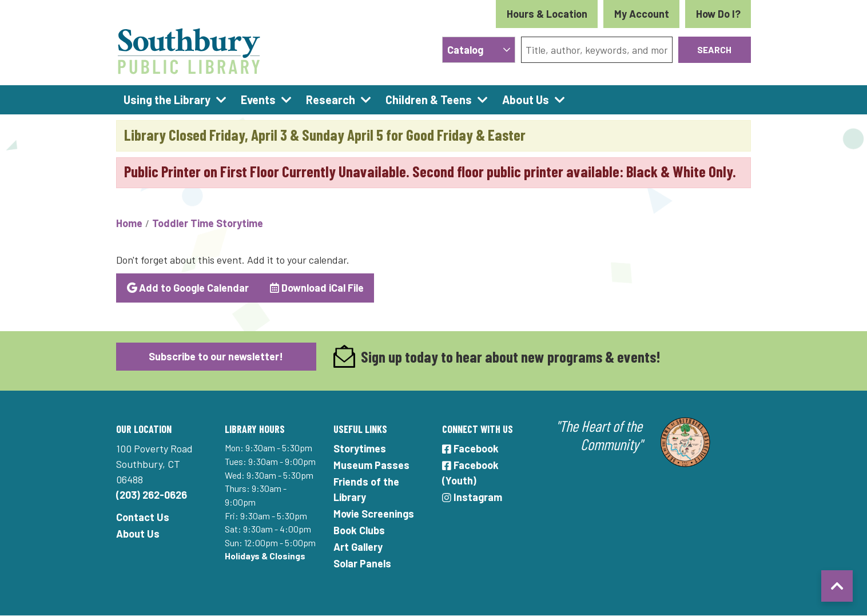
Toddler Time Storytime (208, 223)
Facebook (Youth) (470, 473)
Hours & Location (547, 14)
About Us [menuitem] (526, 100)
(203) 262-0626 (152, 495)
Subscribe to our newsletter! (216, 356)
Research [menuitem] (331, 100)
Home (129, 223)
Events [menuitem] (258, 100)
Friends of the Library (366, 489)
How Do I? (718, 14)
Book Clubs (359, 530)
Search (714, 49)
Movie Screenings (374, 514)
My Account (642, 14)
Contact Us (143, 517)
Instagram (472, 497)
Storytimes (360, 448)
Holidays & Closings (265, 556)
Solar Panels (362, 563)
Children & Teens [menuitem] (429, 100)
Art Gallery (358, 547)
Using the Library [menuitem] (167, 100)
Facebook (470, 448)
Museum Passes (371, 465)
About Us (138, 534)
